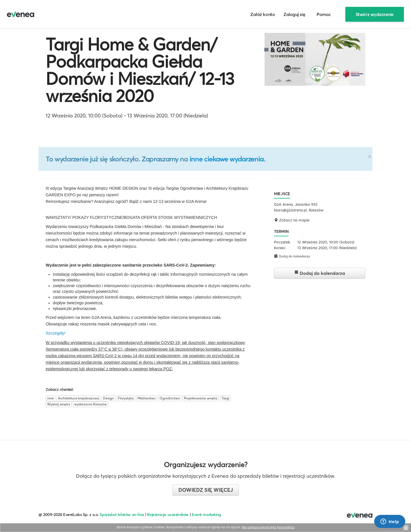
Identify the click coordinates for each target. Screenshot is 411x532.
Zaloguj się (294, 14)
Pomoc (324, 14)
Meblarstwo (147, 398)
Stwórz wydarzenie (375, 14)
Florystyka (126, 398)
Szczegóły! (56, 333)
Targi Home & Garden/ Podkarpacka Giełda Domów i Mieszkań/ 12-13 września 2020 (140, 70)
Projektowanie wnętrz (201, 398)
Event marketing (206, 515)
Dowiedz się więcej (206, 490)
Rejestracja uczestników (168, 515)
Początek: (282, 242)
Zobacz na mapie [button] (292, 220)
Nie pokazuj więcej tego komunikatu (268, 527)
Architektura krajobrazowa (78, 398)
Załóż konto (263, 14)
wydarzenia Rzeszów (90, 404)
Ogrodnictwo (170, 398)
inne (51, 398)
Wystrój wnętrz (59, 404)
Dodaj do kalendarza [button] (292, 256)
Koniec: (280, 248)
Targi (225, 398)
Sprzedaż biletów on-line (122, 515)
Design (108, 398)
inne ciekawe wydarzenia (227, 159)
